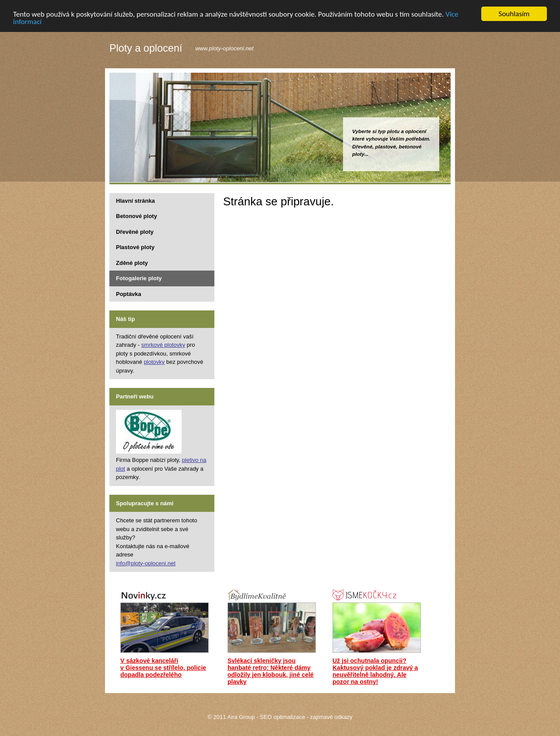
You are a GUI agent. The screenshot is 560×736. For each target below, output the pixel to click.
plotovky (154, 362)
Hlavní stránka (135, 200)
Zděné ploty (132, 262)
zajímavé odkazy (331, 717)
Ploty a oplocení (146, 49)
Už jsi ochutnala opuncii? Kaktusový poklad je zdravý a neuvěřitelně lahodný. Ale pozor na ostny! (375, 671)
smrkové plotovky (163, 345)
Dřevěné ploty (135, 231)
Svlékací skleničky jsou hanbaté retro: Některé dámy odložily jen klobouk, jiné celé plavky (271, 671)
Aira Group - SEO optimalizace (266, 717)
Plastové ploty (135, 247)
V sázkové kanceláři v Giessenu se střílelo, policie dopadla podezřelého (163, 668)
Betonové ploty (136, 216)
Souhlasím (514, 14)
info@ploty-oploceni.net (146, 563)
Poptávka (129, 294)
